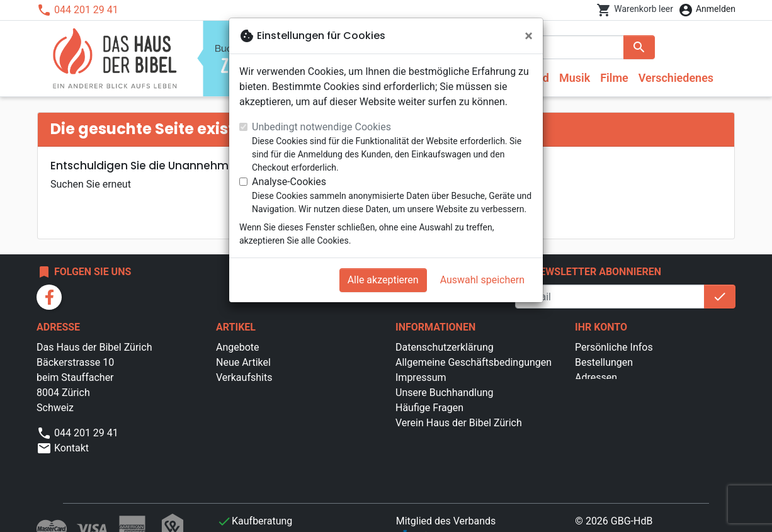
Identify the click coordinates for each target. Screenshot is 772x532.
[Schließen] (529, 36)
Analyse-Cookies (289, 182)
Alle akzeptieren (383, 280)
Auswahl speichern (482, 280)
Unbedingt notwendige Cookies (321, 127)
